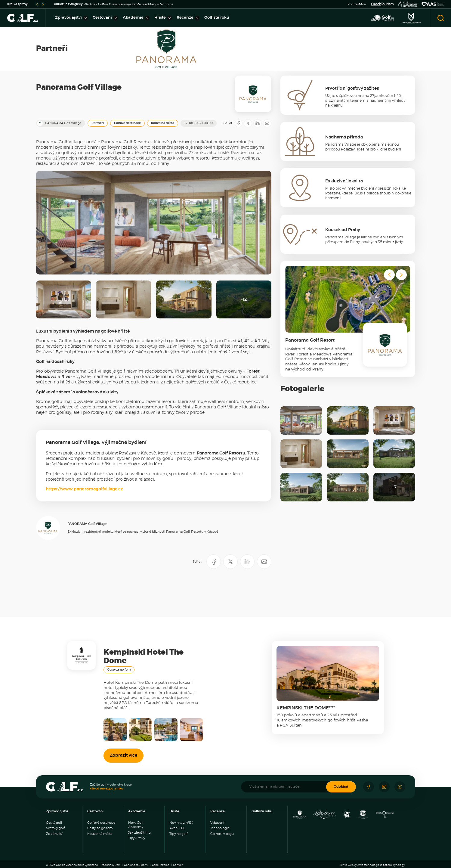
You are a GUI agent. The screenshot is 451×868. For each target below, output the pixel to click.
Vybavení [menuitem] (217, 823)
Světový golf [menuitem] (56, 828)
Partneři (98, 123)
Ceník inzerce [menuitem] (161, 865)
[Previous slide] (37, 4)
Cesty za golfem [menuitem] (100, 828)
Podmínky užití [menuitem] (110, 865)
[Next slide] (401, 275)
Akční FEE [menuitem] (177, 828)
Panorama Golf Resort (310, 340)
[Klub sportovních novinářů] (408, 4)
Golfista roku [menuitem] (217, 18)
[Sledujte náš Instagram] (384, 787)
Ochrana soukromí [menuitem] (136, 865)
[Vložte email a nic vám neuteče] (287, 787)
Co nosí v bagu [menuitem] (222, 834)
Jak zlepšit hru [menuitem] (139, 833)
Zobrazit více (124, 755)
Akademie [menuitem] (136, 18)
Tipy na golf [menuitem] (179, 834)
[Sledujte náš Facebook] (369, 787)
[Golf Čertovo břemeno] (385, 816)
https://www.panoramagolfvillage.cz (84, 489)
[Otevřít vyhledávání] (441, 18)
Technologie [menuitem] (220, 828)
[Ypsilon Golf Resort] (347, 816)
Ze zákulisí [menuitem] (54, 834)
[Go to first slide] (43, 4)
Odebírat (341, 787)
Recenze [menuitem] (188, 18)
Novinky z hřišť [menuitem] (181, 823)
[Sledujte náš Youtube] (400, 787)
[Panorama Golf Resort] (300, 816)
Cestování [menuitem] (105, 18)
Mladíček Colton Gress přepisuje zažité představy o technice (114, 4)
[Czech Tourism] (382, 4)
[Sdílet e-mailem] (267, 123)
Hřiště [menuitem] (163, 18)
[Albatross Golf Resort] (324, 816)
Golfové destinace (127, 123)
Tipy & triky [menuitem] (137, 838)
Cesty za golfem (119, 670)
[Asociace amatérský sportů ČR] (433, 4)
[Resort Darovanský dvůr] (363, 816)
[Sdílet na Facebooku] (239, 123)
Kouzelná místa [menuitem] (100, 834)
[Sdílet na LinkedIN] (258, 123)
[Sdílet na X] (248, 123)
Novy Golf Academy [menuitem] (136, 825)
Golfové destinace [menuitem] (101, 823)
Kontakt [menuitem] (178, 865)
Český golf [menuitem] (54, 823)
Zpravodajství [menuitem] (71, 18)
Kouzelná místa (163, 123)
